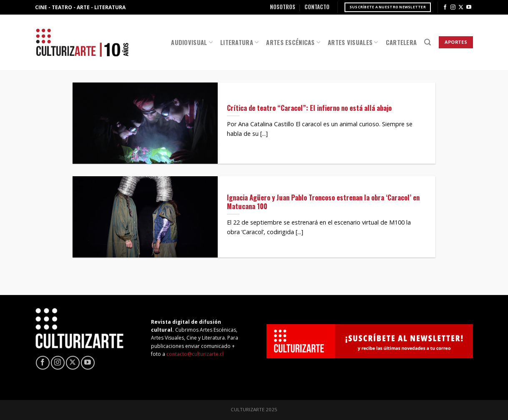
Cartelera (401, 42)
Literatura (239, 42)
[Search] (428, 42)
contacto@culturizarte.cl (195, 354)
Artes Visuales (353, 42)
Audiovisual (192, 42)
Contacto (317, 7)
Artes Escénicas (293, 42)
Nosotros (283, 7)
